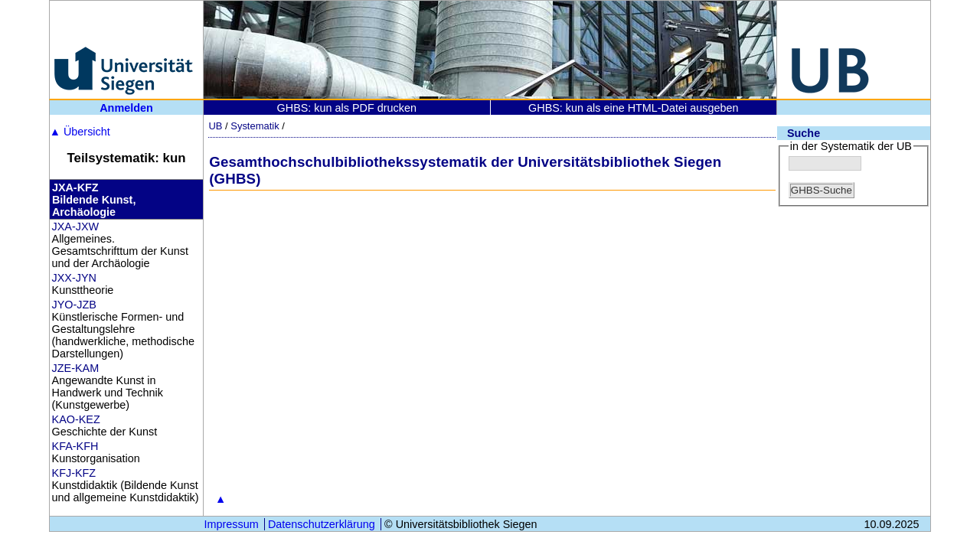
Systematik (255, 126)
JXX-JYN (74, 278)
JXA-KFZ (75, 187)
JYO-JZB (74, 305)
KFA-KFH (75, 446)
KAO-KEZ (76, 419)
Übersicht (80, 132)
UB (215, 126)
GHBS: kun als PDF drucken (347, 108)
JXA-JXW (76, 227)
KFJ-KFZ (74, 473)
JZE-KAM (76, 368)
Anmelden (126, 108)
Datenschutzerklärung (322, 524)
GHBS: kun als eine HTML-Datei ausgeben (633, 108)
